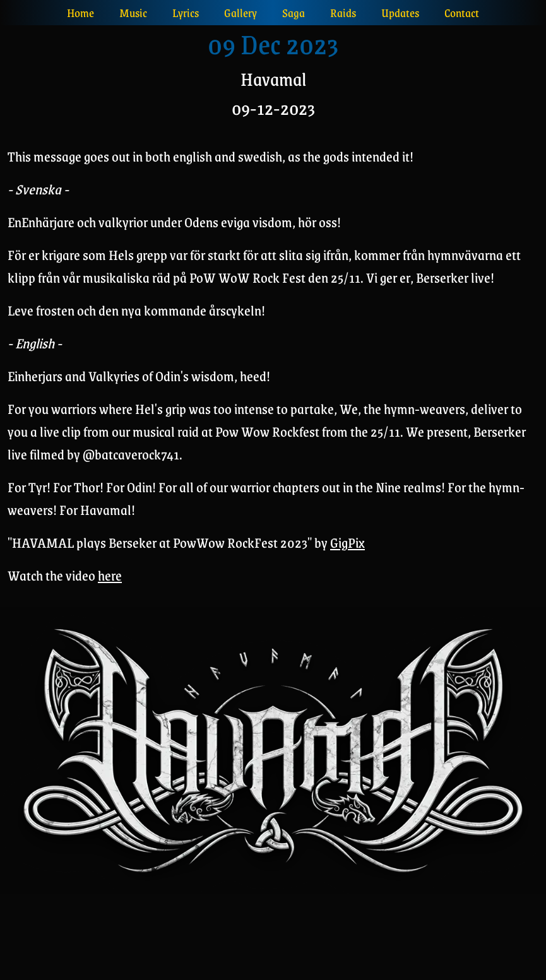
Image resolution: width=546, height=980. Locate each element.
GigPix (347, 542)
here (110, 575)
